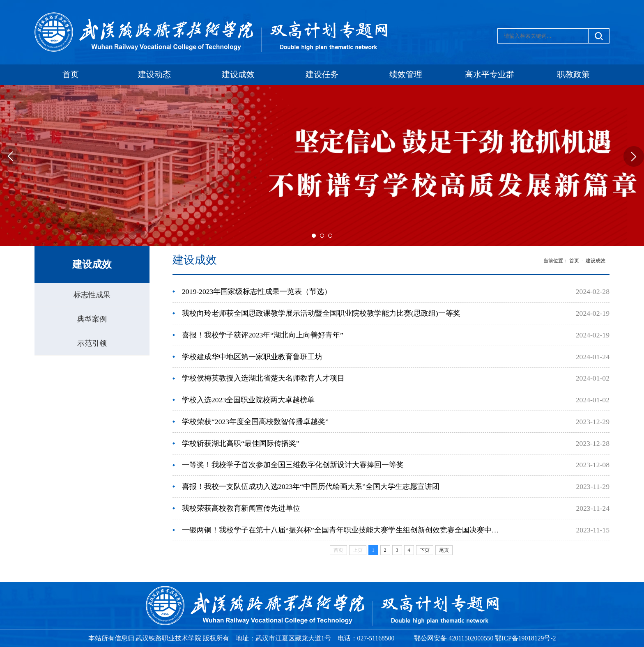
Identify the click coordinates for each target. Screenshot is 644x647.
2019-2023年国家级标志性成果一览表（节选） (257, 291)
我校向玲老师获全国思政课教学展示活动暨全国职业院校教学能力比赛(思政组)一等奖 (321, 313)
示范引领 (92, 343)
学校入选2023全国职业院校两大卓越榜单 (248, 400)
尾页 (444, 550)
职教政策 (573, 75)
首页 (71, 75)
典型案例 (92, 319)
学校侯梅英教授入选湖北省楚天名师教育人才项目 (263, 378)
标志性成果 (92, 295)
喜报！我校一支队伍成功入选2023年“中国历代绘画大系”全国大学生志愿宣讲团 (311, 486)
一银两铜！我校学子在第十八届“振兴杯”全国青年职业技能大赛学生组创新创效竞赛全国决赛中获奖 (341, 530)
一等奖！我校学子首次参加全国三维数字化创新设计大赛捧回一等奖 (293, 465)
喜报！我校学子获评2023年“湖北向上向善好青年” (263, 335)
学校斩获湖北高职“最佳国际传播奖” (241, 443)
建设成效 (238, 75)
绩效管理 (406, 75)
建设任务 (322, 75)
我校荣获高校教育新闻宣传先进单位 (241, 508)
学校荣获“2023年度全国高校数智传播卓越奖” (255, 422)
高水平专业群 (490, 75)
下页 (425, 550)
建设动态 (154, 75)
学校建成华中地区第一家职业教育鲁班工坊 (252, 357)
